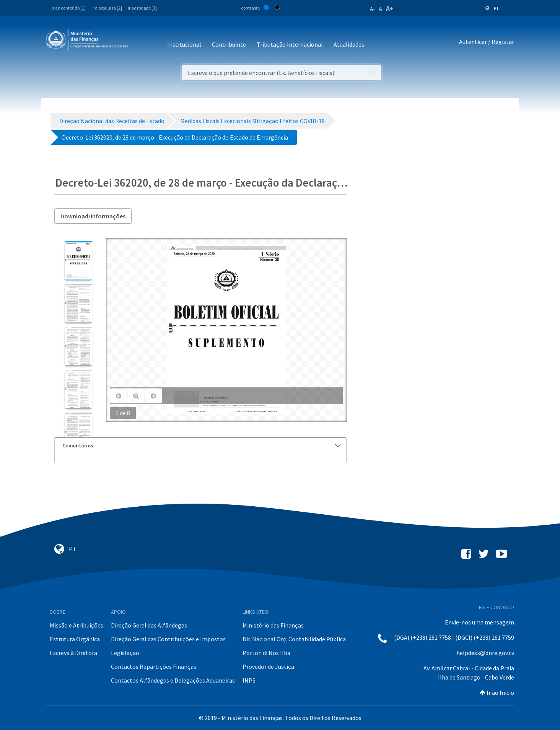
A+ (390, 8)
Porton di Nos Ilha (266, 653)
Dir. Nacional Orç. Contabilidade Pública (294, 639)
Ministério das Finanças (273, 625)
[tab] (200, 446)
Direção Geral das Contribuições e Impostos (168, 639)
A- (372, 9)
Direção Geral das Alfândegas (149, 625)
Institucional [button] (184, 44)
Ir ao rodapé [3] (142, 8)
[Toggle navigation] (140, 42)
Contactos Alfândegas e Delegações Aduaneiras (173, 680)
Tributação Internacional (290, 44)
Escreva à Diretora (73, 653)
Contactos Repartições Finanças (154, 667)
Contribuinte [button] (229, 44)
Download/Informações (93, 216)
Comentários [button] (201, 445)
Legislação (125, 653)
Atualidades (349, 44)
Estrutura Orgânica (75, 639)
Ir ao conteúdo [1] (69, 8)
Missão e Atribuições (77, 625)
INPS (249, 680)
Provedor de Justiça (268, 667)
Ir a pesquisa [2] (107, 8)
